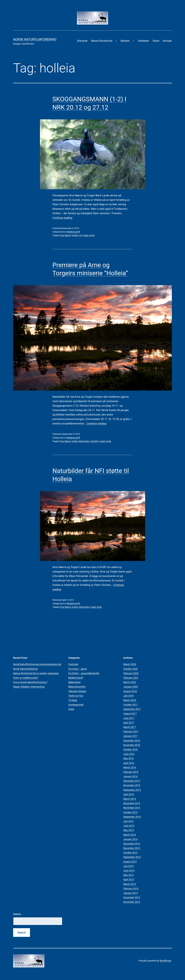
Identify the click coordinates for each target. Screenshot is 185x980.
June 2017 (129, 718)
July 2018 (128, 696)
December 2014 (132, 803)
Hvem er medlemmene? (26, 678)
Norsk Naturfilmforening (35, 39)
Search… (18, 914)
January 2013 (130, 893)
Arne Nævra (65, 235)
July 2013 (128, 866)
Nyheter (125, 41)
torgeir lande (89, 235)
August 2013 (130, 862)
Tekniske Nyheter (77, 691)
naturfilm (94, 441)
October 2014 (130, 812)
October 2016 (130, 749)
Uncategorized (76, 705)
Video (71, 709)
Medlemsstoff (74, 232)
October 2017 (130, 705)
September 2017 (132, 709)
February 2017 (131, 732)
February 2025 (131, 673)
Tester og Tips (76, 696)
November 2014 (132, 808)
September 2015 (132, 790)
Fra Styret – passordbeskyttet (84, 673)
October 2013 (130, 853)
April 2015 (129, 794)
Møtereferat (74, 682)
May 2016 (129, 758)
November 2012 (132, 902)
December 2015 (132, 781)
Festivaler (73, 664)
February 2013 (131, 889)
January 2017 (130, 736)
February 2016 (131, 772)
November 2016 (132, 745)
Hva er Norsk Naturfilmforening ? (30, 682)
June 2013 (129, 871)
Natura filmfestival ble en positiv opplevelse (36, 673)
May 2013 (129, 875)
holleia (75, 235)
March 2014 (130, 835)
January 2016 (130, 776)
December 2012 (132, 897)
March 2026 (130, 664)
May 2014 (129, 830)
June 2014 (129, 826)
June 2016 (129, 754)
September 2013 (132, 857)
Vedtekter (143, 41)
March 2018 (130, 700)
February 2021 (131, 678)
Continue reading (62, 218)
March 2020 (130, 682)
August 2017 (130, 714)
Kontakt (167, 41)
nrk (80, 235)
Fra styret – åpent (78, 669)
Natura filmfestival (102, 41)
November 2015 (132, 785)
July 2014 (128, 821)
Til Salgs (73, 700)
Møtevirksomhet (77, 687)
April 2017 (129, 723)
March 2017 (130, 727)
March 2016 (130, 767)
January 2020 (130, 687)
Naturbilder (84, 441)
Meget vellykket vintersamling (29, 687)
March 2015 (130, 799)
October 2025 (130, 669)
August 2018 (130, 691)
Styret (156, 41)
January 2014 (130, 839)
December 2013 (132, 844)
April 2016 (129, 763)
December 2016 (132, 741)
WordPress (165, 961)
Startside (82, 41)
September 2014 (132, 817)
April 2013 (129, 879)
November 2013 (132, 848)
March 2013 (130, 884)
